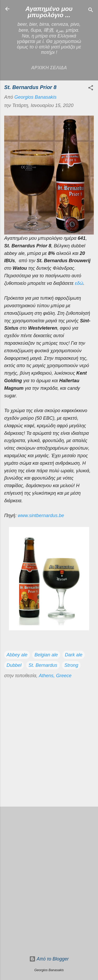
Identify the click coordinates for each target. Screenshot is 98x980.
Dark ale (74, 655)
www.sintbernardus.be (41, 516)
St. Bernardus (43, 665)
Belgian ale (46, 655)
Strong (71, 665)
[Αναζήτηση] (91, 11)
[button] (91, 89)
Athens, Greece (55, 676)
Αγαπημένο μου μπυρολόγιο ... (49, 12)
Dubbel (14, 665)
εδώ (79, 283)
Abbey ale (17, 655)
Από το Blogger (49, 959)
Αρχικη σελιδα (49, 68)
